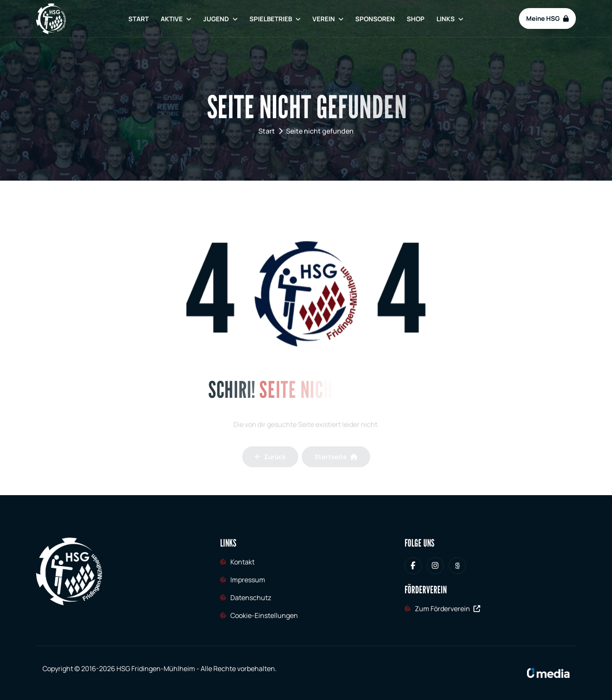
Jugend (216, 19)
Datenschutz (251, 598)
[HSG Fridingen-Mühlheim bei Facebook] (413, 566)
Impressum (248, 580)
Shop (416, 19)
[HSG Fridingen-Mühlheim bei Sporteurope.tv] (457, 566)
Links (446, 19)
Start (139, 19)
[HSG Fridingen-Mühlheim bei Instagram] (435, 566)
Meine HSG (547, 18)
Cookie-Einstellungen (264, 615)
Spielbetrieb (271, 19)
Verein (324, 19)
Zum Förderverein (448, 609)
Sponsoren (375, 19)
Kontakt (242, 562)
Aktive (172, 19)
